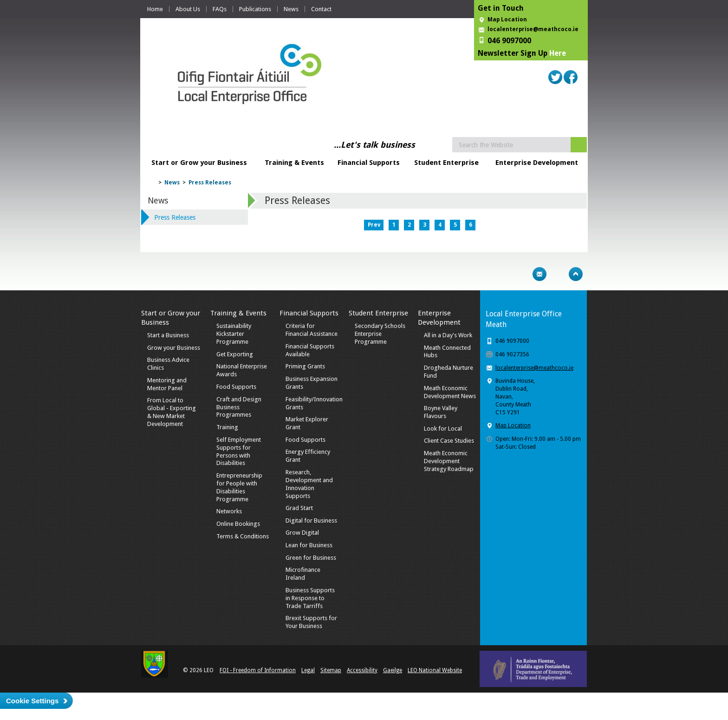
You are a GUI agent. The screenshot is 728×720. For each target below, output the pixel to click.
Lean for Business (309, 545)
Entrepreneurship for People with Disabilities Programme (239, 487)
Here (558, 53)
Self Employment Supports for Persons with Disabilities (239, 452)
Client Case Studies (449, 441)
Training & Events (294, 163)
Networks (229, 511)
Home (155, 9)
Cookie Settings (32, 701)
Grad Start (299, 508)
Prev (374, 225)
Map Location (507, 20)
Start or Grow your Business (199, 163)
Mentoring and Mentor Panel (167, 384)
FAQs (220, 9)
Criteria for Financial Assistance (312, 330)
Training (227, 427)
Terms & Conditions (243, 536)
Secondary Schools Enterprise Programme (380, 334)
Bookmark (558, 274)
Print (521, 274)
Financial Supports (369, 163)
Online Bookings (238, 524)
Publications (255, 9)
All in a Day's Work (448, 335)
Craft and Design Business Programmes (239, 407)
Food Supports (236, 387)
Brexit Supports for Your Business (311, 622)
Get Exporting (235, 354)
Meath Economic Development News (450, 392)
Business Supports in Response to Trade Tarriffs (310, 598)
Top (576, 274)
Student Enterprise (446, 163)
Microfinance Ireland (303, 574)
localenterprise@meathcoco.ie (533, 29)
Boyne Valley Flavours (441, 412)
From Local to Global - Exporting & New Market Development (172, 412)
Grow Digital (302, 533)
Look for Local (443, 429)
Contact (321, 9)
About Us (188, 9)
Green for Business (311, 558)
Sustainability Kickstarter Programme (234, 334)
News (291, 9)
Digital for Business (311, 520)
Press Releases (210, 183)
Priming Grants (305, 366)
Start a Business (168, 335)
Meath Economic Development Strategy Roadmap (449, 461)
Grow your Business (174, 348)
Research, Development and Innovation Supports (309, 484)
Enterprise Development (537, 163)
